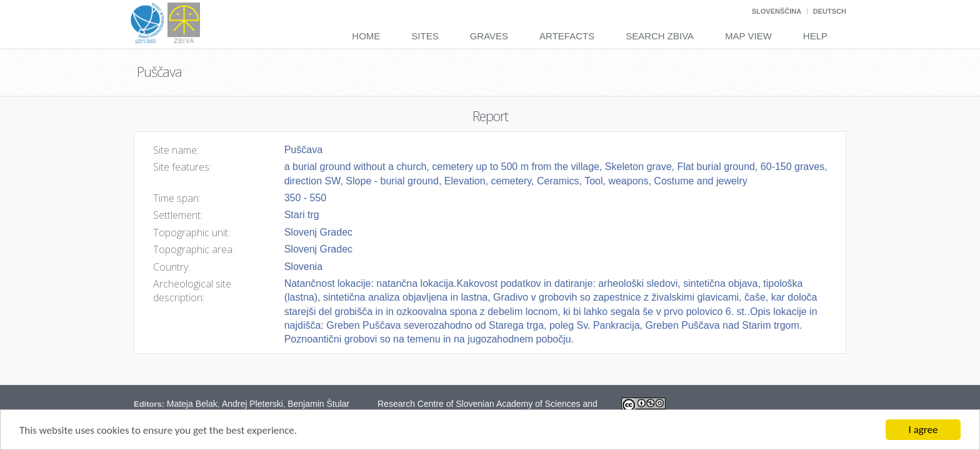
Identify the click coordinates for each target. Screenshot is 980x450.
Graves (489, 36)
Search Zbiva (660, 36)
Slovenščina (777, 11)
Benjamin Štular (318, 404)
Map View (748, 36)
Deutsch (830, 11)
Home (366, 36)
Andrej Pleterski (252, 404)
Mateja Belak (192, 404)
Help (815, 36)
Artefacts (567, 36)
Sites (425, 36)
